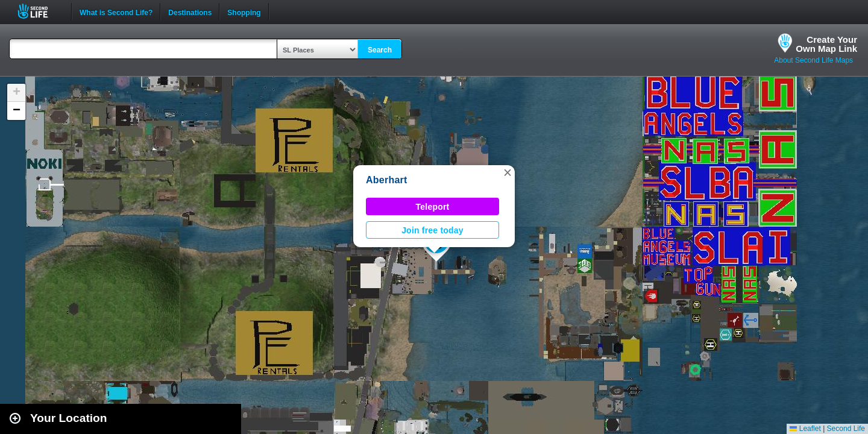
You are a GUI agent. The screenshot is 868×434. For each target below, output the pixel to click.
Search (380, 50)
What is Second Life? (116, 11)
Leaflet (805, 429)
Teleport (433, 207)
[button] (508, 172)
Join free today (432, 230)
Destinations (190, 11)
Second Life (39, 11)
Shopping (244, 11)
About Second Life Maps (813, 60)
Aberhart (387, 180)
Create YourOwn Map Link (826, 44)
